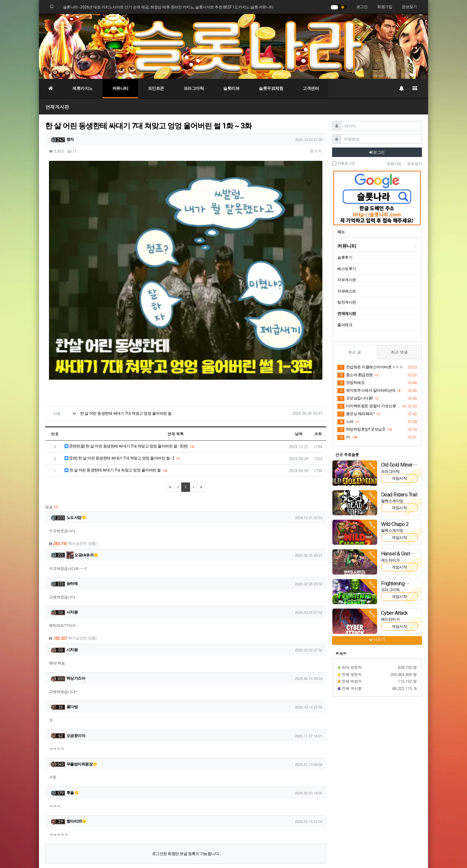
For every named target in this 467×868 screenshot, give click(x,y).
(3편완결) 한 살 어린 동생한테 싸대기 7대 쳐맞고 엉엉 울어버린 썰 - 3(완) (126, 357)
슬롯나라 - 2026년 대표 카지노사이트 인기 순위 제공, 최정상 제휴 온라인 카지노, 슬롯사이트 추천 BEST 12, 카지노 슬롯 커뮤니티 (168, 7)
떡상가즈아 (76, 589)
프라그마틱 (194, 88)
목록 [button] (316, 151)
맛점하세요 (351, 383)
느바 (345, 422)
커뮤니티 (120, 88)
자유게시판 (347, 280)
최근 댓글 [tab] (399, 352)
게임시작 (399, 478)
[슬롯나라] (233, 46)
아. (344, 437)
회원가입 (385, 7)
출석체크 (345, 325)
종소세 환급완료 (355, 375)
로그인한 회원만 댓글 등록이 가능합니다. (186, 765)
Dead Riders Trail (399, 495)
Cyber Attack (395, 613)
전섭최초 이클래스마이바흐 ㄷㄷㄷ (370, 367)
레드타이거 (390, 560)
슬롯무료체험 (271, 88)
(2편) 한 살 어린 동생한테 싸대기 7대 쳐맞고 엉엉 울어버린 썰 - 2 (119, 369)
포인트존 (156, 88)
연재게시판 (57, 107)
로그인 (362, 7)
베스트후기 (347, 269)
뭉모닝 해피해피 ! (356, 414)
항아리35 (77, 732)
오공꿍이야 (76, 647)
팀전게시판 (347, 302)
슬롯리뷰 (231, 88)
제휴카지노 (83, 88)
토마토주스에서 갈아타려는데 (366, 391)
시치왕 (72, 523)
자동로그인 (344, 163)
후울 (72, 704)
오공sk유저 (82, 466)
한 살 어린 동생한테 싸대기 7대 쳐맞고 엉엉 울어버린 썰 (126, 325)
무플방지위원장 (82, 675)
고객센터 (311, 88)
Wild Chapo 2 (395, 524)
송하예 (72, 495)
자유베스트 (347, 291)
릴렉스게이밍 (392, 501)
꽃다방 (72, 618)
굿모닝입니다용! (355, 398)
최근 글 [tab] (354, 352)
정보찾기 (409, 7)
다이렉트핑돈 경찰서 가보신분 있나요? (369, 406)
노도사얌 (76, 429)
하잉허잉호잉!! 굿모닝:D (361, 430)
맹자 (70, 139)
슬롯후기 (345, 257)
